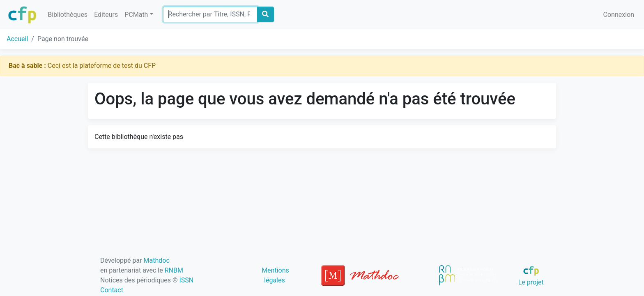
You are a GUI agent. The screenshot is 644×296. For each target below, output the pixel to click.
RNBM (174, 270)
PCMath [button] (136, 15)
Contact (112, 290)
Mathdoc (157, 260)
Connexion (619, 15)
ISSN (186, 280)
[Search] (210, 14)
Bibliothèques (68, 15)
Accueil (17, 39)
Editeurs (106, 15)
